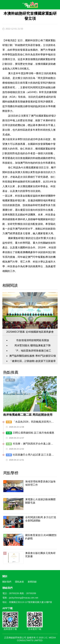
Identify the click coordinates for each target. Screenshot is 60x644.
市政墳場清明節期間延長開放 (33, 340)
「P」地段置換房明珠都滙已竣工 (33, 351)
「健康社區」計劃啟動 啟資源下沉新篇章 (32, 361)
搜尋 (48, 5)
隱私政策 (19, 582)
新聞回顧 (32, 582)
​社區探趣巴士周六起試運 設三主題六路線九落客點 (30, 455)
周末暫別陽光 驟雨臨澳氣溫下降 (32, 345)
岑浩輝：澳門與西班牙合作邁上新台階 (30, 444)
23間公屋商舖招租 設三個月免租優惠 (30, 433)
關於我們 (7, 582)
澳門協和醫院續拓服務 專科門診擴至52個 (32, 356)
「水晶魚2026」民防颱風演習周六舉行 (30, 422)
